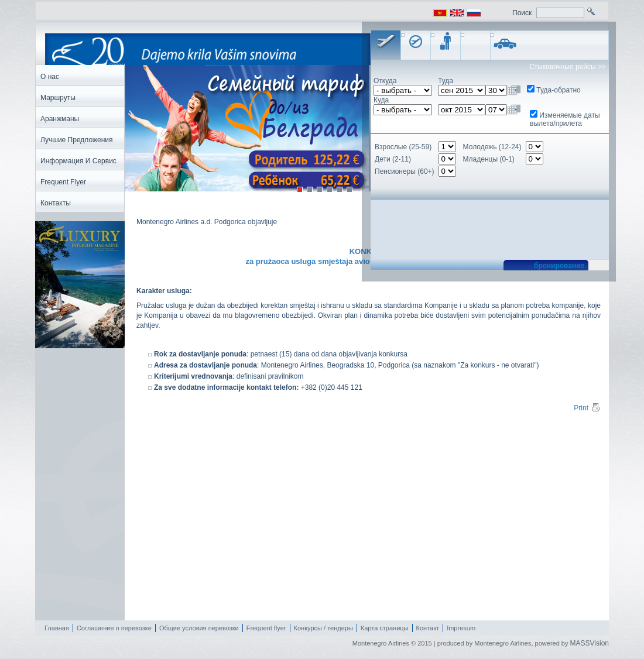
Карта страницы (385, 628)
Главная (57, 628)
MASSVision (590, 643)
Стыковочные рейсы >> (568, 67)
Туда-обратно (558, 90)
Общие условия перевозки (199, 628)
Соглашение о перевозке (114, 628)
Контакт (428, 628)
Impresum (461, 628)
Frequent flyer (266, 628)
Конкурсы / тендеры (323, 628)
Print (587, 408)
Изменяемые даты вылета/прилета (565, 119)
